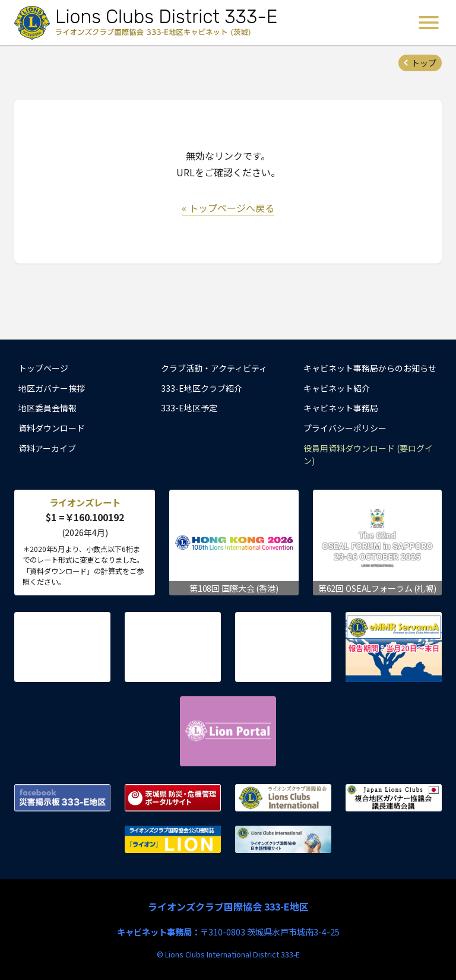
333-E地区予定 (189, 408)
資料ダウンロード (52, 428)
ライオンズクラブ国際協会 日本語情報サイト (283, 839)
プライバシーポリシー (345, 428)
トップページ (43, 368)
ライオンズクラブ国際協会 (283, 798)
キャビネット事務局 (341, 408)
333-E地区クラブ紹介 (202, 388)
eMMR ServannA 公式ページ (394, 647)
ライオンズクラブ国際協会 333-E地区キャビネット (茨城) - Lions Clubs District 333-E (149, 23)
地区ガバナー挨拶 (52, 388)
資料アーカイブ (47, 448)
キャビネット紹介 (337, 388)
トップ (424, 63)
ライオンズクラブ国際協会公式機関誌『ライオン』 (173, 839)
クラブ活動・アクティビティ (214, 368)
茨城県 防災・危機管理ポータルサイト (173, 798)
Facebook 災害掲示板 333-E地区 (62, 798)
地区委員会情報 (47, 408)
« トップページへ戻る (228, 208)
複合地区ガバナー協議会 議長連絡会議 (394, 798)
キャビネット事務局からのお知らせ (370, 368)
